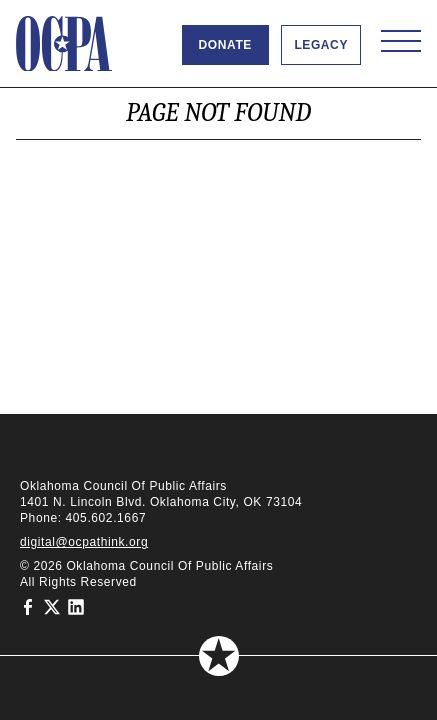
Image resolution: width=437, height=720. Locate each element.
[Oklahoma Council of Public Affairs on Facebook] (28, 606)
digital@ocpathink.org (84, 542)
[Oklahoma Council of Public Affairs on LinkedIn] (76, 606)
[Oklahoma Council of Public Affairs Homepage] (64, 44)
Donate (225, 45)
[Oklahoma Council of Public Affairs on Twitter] (52, 606)
